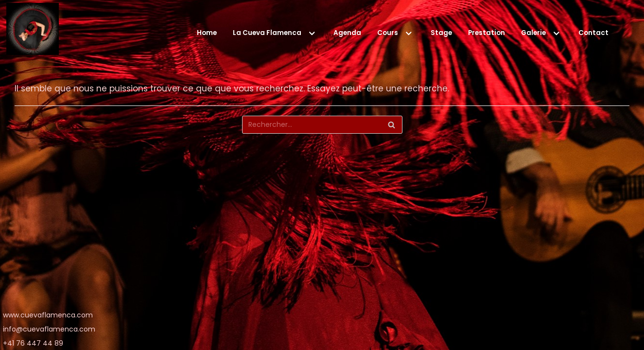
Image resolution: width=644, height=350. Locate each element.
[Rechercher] (322, 125)
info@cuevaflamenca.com (49, 329)
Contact (593, 33)
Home (207, 33)
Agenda (347, 33)
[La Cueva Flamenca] (33, 31)
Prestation (487, 33)
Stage (441, 33)
